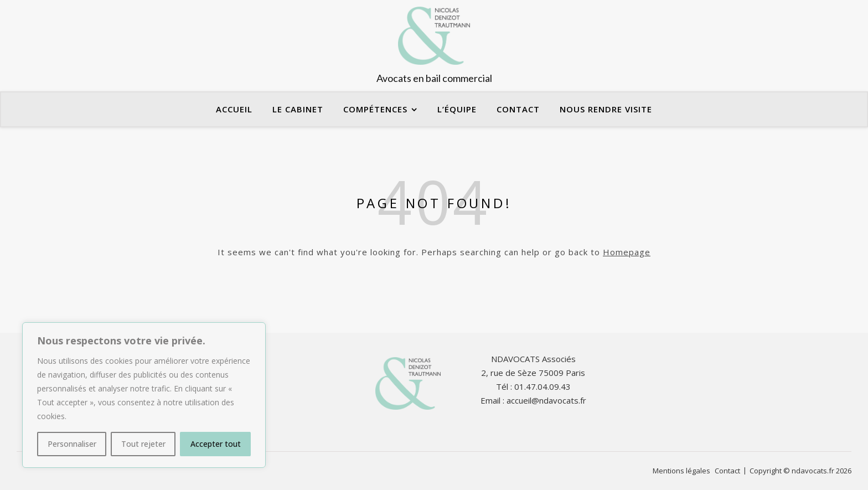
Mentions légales (681, 471)
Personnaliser (72, 444)
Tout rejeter (143, 444)
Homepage (627, 252)
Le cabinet (298, 109)
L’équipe (457, 109)
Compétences (375, 109)
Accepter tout (216, 444)
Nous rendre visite (606, 109)
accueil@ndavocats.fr (546, 400)
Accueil (234, 109)
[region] (144, 395)
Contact (518, 109)
